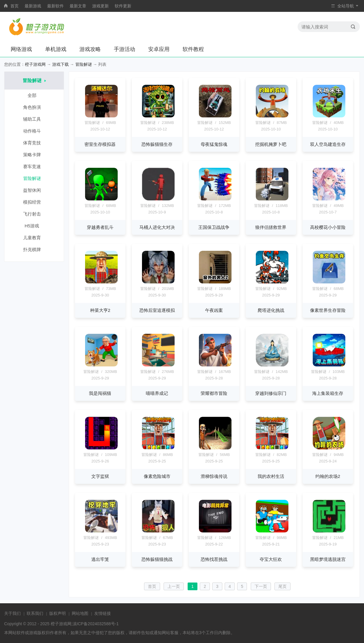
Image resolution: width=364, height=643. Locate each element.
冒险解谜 (84, 64)
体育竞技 (34, 143)
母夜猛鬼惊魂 (214, 144)
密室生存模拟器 (100, 144)
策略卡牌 (34, 155)
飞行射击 (34, 214)
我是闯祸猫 (100, 393)
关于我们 (12, 613)
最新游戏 (33, 6)
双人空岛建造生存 (328, 144)
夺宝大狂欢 (271, 559)
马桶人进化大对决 (157, 227)
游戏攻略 (90, 49)
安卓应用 (159, 49)
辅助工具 (34, 119)
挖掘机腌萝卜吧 (271, 144)
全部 (34, 95)
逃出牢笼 (100, 559)
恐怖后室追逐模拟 (157, 310)
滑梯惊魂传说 (214, 476)
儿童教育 (34, 238)
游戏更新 (100, 6)
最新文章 (78, 6)
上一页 (174, 586)
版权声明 (58, 613)
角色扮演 (34, 107)
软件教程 (193, 49)
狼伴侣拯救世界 (271, 227)
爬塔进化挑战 (271, 310)
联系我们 (35, 613)
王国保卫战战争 (214, 227)
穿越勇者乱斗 (100, 227)
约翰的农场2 (328, 476)
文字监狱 (100, 476)
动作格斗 (34, 131)
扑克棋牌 (34, 249)
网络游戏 (21, 49)
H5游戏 (34, 226)
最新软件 (55, 6)
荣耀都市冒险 (214, 393)
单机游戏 (56, 49)
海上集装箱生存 (328, 393)
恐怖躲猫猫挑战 (157, 559)
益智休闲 (34, 190)
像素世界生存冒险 (328, 310)
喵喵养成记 (157, 393)
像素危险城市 (157, 476)
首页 (15, 6)
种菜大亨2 (100, 310)
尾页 (282, 586)
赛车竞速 (34, 166)
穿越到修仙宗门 (271, 393)
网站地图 (80, 613)
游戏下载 (60, 64)
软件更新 (123, 6)
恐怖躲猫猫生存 (157, 144)
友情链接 (103, 613)
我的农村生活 (271, 476)
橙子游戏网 (35, 64)
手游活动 (124, 49)
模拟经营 (34, 202)
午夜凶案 (214, 310)
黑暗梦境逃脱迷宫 (328, 559)
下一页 (261, 586)
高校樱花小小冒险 (328, 227)
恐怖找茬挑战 (214, 559)
